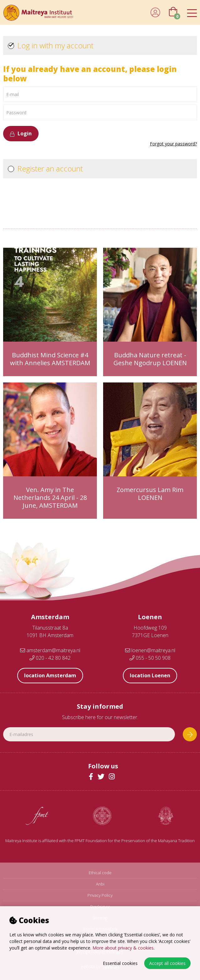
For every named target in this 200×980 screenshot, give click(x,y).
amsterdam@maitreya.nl (50, 650)
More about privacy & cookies (123, 948)
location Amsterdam (50, 675)
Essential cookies (120, 963)
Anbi (100, 884)
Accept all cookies (167, 963)
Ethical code (100, 873)
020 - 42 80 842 (50, 658)
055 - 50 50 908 (150, 658)
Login (21, 133)
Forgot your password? (173, 144)
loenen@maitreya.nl (150, 650)
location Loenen (150, 675)
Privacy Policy (100, 895)
